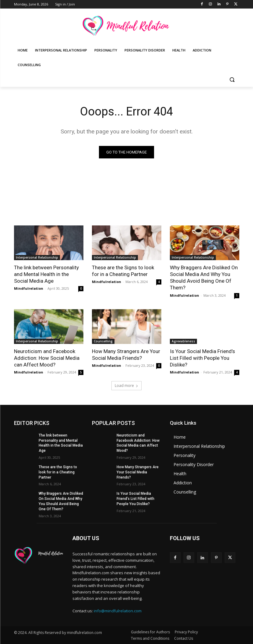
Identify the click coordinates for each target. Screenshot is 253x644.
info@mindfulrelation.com (118, 611)
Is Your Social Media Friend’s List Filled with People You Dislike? (202, 358)
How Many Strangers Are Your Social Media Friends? (126, 355)
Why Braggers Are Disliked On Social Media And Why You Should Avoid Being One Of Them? (204, 278)
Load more (126, 386)
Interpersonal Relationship (37, 257)
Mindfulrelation (29, 288)
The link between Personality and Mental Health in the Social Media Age (46, 274)
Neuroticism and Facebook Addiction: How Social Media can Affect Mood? (47, 358)
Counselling (103, 341)
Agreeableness (183, 341)
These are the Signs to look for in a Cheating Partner (123, 271)
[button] (232, 80)
